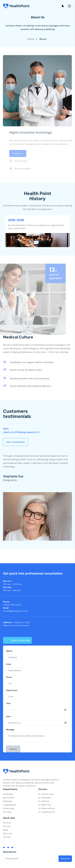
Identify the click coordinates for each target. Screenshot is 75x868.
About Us (7, 833)
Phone (9, 677)
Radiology (8, 801)
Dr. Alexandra (45, 798)
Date (8, 716)
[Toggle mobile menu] (69, 6)
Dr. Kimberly (44, 801)
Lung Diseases (10, 805)
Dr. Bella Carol (45, 805)
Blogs (6, 830)
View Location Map (16, 641)
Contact (7, 837)
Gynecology (9, 808)
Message (10, 730)
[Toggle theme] (63, 6)
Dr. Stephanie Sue (47, 812)
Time (8, 703)
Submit (13, 749)
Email (8, 664)
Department (12, 690)
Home (31, 39)
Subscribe (65, 859)
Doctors (7, 826)
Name (9, 651)
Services (7, 823)
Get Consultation (16, 442)
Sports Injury (9, 798)
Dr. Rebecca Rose (47, 808)
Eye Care (7, 812)
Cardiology (8, 794)
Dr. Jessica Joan (46, 794)
